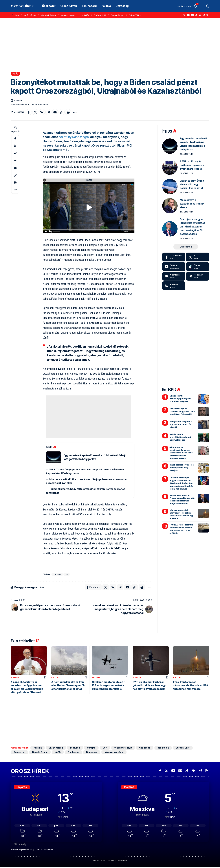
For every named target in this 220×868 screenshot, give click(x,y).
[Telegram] (204, 15)
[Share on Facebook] (29, 112)
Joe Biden (57, 574)
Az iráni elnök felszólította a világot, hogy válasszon (181, 437)
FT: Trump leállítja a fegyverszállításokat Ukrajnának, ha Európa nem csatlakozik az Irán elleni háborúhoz (181, 483)
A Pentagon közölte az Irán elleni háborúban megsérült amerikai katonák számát (68, 685)
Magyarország (68, 15)
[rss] (174, 286)
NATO (58, 752)
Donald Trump (117, 15)
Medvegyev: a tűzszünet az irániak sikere (192, 204)
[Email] (55, 112)
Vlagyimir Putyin (48, 15)
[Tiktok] (198, 267)
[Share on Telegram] (48, 112)
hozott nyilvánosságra (74, 137)
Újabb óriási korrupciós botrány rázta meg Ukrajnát (182, 468)
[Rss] (207, 15)
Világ (15, 74)
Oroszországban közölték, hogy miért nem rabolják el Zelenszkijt (182, 411)
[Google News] (192, 15)
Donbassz (73, 752)
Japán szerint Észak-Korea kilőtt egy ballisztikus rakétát (192, 184)
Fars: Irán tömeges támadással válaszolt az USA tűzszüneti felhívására (191, 685)
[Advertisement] (110, 45)
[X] (184, 15)
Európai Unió (100, 15)
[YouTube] (188, 15)
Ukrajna (91, 748)
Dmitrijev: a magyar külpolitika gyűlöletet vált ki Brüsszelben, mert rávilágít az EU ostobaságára (192, 227)
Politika (15, 677)
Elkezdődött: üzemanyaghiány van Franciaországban (180, 399)
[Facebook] (181, 15)
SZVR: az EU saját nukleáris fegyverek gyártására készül (192, 165)
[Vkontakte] (200, 15)
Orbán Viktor (135, 15)
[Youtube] (174, 267)
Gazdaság (145, 748)
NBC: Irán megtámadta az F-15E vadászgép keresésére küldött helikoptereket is (109, 685)
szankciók (84, 15)
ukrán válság (30, 15)
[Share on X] (35, 112)
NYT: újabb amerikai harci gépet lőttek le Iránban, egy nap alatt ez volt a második (149, 685)
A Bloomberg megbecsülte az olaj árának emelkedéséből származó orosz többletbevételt (181, 453)
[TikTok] (196, 15)
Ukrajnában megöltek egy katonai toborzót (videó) (181, 424)
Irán (17, 15)
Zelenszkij (19, 752)
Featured (75, 748)
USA (67, 574)
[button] (202, 6)
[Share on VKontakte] (42, 112)
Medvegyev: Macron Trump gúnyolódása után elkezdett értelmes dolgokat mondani (182, 499)
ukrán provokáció (114, 752)
